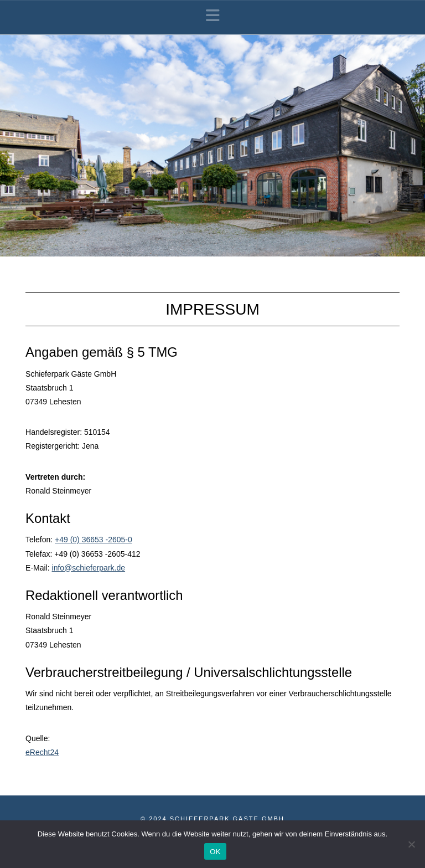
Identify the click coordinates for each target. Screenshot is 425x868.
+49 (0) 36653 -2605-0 (94, 540)
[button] (213, 16)
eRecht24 (42, 752)
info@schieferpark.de (89, 568)
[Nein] (411, 844)
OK (215, 852)
